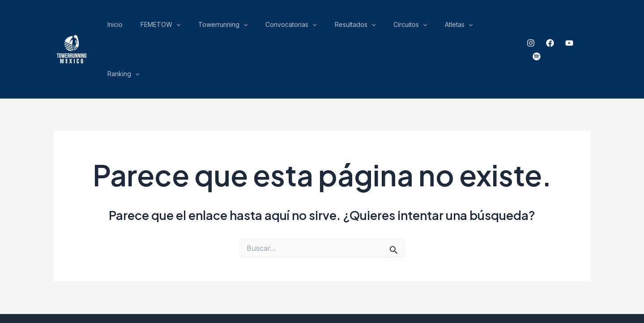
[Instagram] (529, 27)
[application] (247, 27)
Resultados (386, 27)
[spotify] (587, 27)
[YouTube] (567, 27)
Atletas (463, 27)
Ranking (497, 27)
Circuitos (428, 27)
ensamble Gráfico (425, 285)
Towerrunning (281, 27)
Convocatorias (336, 27)
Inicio (200, 27)
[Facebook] (548, 27)
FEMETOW (232, 27)
